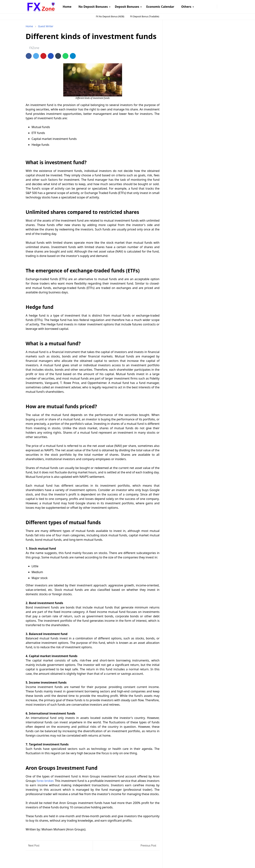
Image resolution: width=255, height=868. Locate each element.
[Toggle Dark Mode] (221, 7)
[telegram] (208, 7)
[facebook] (198, 7)
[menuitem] (67, 7)
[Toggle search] (226, 7)
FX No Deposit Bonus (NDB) (110, 16)
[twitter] (214, 7)
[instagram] (203, 7)
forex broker (45, 781)
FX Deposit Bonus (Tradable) (145, 16)
